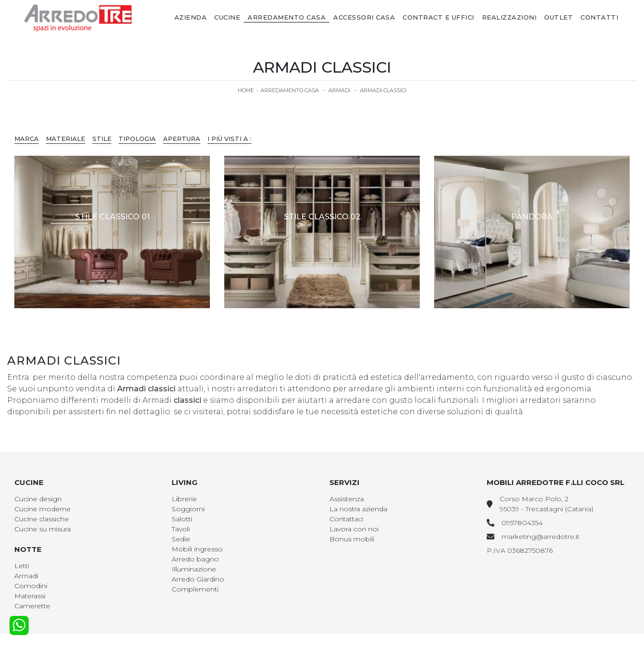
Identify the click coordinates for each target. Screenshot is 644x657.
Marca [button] (27, 139)
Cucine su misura (43, 529)
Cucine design (38, 499)
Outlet (558, 17)
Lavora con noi (354, 529)
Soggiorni (188, 509)
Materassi (30, 596)
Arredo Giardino (198, 579)
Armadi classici (383, 90)
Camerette (32, 606)
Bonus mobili (352, 539)
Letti (22, 566)
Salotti (182, 519)
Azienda (191, 17)
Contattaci (346, 519)
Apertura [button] (182, 139)
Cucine (227, 17)
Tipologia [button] (137, 139)
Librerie (184, 499)
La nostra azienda (358, 509)
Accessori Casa (364, 17)
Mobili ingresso (197, 549)
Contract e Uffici (438, 17)
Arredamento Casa (287, 17)
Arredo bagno (195, 559)
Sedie (181, 539)
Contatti (599, 17)
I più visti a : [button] (229, 139)
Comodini (31, 586)
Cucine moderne (43, 509)
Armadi (339, 90)
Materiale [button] (65, 139)
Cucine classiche (42, 519)
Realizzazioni (509, 17)
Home (246, 90)
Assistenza (347, 499)
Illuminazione (194, 569)
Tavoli (181, 529)
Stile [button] (102, 139)
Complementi (195, 589)
